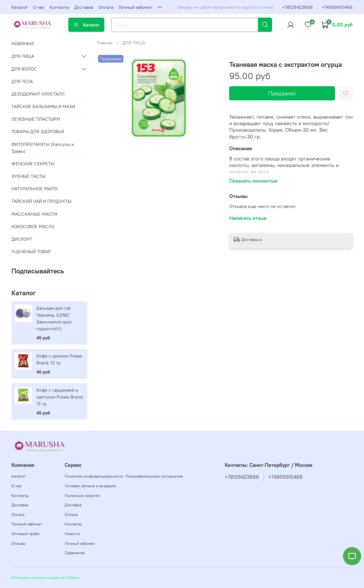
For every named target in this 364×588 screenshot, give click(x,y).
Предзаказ (282, 93)
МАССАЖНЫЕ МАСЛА (34, 214)
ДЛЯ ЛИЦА (134, 43)
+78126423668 (297, 7)
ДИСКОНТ (22, 239)
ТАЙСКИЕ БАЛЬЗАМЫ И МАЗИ (43, 106)
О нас (39, 7)
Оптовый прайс (25, 534)
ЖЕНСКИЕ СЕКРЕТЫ (33, 164)
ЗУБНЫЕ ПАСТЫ (28, 176)
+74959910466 (337, 7)
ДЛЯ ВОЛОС (24, 69)
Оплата (106, 7)
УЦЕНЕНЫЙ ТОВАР (31, 251)
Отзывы (18, 543)
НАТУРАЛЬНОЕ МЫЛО (34, 189)
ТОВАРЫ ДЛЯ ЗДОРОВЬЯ (38, 131)
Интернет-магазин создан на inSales (45, 577)
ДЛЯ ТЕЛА (22, 81)
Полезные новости (82, 496)
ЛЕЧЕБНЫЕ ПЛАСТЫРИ (36, 119)
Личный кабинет (135, 7)
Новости (72, 534)
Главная (105, 43)
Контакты (59, 7)
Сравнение (75, 553)
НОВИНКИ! (23, 44)
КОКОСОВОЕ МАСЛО (33, 226)
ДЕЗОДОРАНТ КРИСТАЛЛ (38, 94)
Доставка (84, 7)
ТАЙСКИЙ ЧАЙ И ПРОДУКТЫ (41, 201)
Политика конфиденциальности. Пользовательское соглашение (124, 476)
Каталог (20, 7)
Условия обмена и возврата (90, 486)
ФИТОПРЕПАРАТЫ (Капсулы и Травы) (43, 148)
